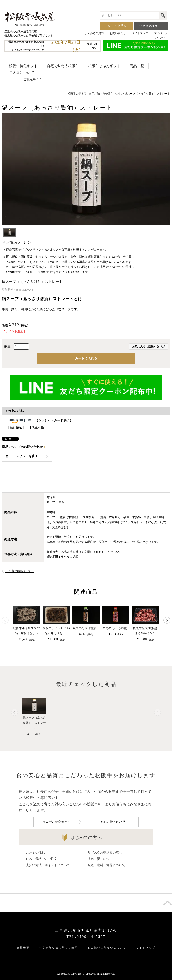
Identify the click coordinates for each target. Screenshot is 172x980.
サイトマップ (140, 33)
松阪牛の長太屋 (77, 94)
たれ (119, 94)
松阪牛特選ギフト (23, 66)
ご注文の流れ (35, 852)
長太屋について (21, 73)
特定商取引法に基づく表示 (59, 947)
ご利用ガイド (32, 79)
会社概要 (23, 947)
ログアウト (161, 38)
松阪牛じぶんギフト (104, 66)
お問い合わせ (118, 33)
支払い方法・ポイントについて (48, 864)
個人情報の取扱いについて (107, 947)
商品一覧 (137, 66)
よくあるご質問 (94, 33)
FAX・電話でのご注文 (42, 858)
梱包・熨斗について (102, 858)
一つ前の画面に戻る (19, 571)
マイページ (161, 33)
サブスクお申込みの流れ (105, 852)
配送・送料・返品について (106, 864)
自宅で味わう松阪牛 (63, 66)
